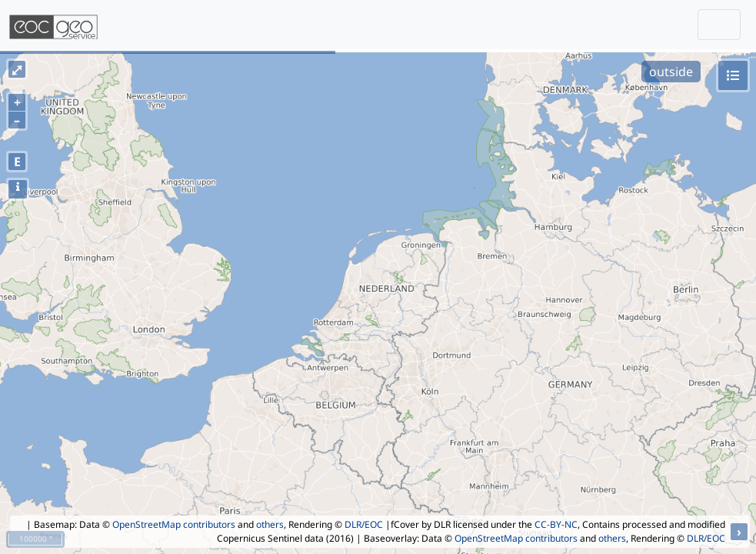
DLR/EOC (364, 524)
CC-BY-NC (556, 524)
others (270, 524)
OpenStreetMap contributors (174, 524)
